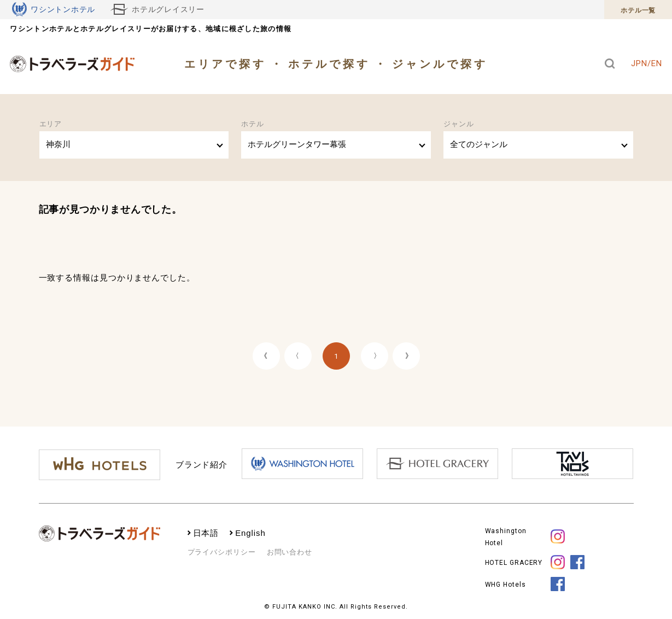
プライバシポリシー (222, 552)
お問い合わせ (290, 552)
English (250, 533)
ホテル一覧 (638, 10)
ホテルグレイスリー (157, 9)
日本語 (206, 533)
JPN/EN (646, 63)
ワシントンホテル (54, 9)
